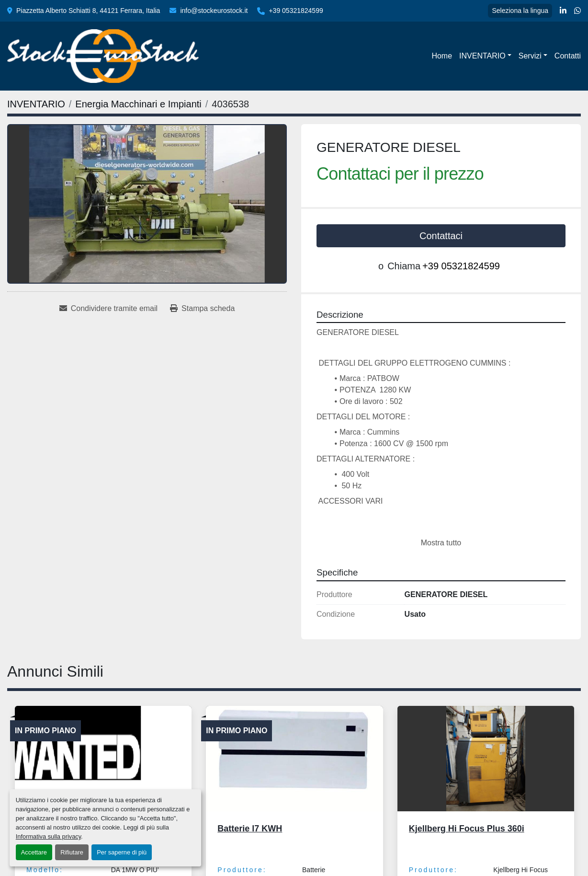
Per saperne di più (122, 852)
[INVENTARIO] (36, 104)
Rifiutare (72, 852)
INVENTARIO (482, 56)
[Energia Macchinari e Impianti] (138, 104)
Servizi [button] (530, 56)
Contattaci (441, 236)
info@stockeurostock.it (214, 11)
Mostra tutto (441, 543)
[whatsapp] (577, 11)
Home (442, 56)
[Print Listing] (202, 309)
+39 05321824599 (296, 11)
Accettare (34, 852)
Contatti (568, 56)
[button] (485, 56)
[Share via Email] (108, 309)
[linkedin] (563, 11)
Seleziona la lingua (520, 11)
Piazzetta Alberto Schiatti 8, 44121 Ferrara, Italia (88, 11)
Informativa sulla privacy (48, 836)
